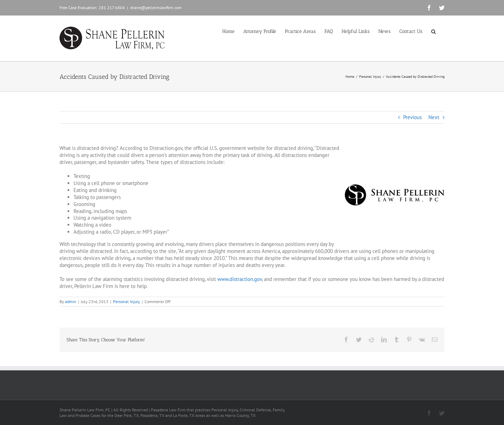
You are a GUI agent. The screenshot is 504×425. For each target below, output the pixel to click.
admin (71, 301)
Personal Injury (127, 301)
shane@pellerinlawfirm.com (156, 8)
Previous (412, 117)
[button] (433, 31)
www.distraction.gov (240, 279)
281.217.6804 (112, 8)
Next (434, 117)
